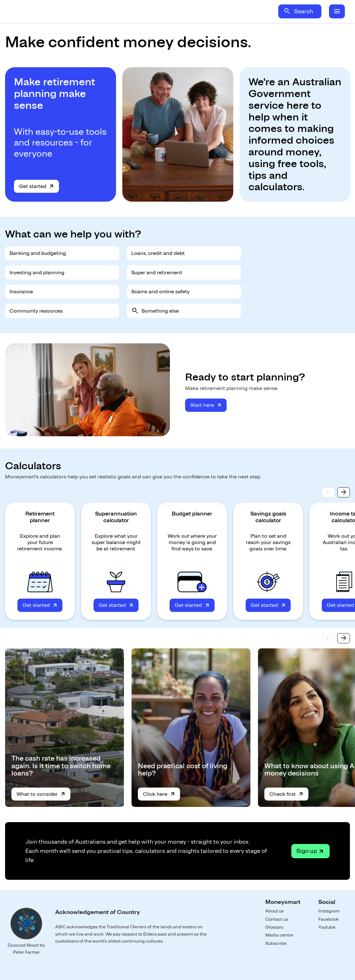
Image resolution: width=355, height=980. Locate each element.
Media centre (279, 935)
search (287, 11)
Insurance (21, 292)
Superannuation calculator (116, 517)
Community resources (36, 311)
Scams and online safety (160, 292)
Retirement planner (40, 517)
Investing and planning (37, 273)
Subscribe (276, 943)
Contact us (277, 919)
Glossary (274, 927)
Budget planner (192, 514)
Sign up (307, 851)
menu (337, 11)
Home (66, 11)
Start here (202, 405)
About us (274, 911)
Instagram (329, 911)
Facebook (329, 919)
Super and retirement (157, 273)
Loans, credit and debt (158, 253)
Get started (33, 186)
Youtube (327, 927)
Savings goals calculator (268, 517)
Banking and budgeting (38, 253)
